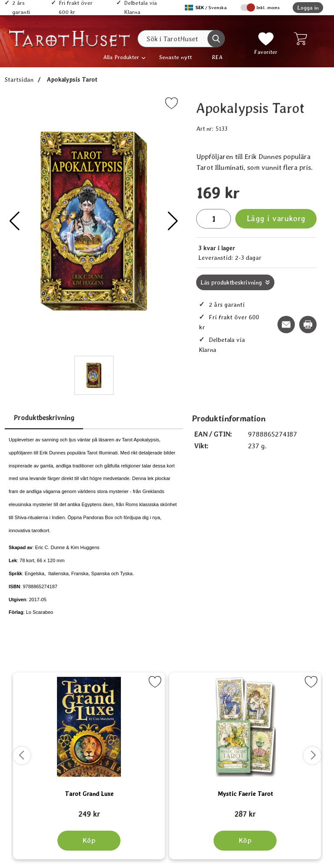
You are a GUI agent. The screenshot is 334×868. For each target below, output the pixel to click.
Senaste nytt (175, 57)
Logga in (308, 8)
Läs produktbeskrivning (231, 282)
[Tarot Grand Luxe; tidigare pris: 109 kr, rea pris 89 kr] (89, 810)
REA (217, 57)
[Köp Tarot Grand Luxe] (89, 841)
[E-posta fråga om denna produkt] (286, 325)
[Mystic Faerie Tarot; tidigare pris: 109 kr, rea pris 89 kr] (245, 810)
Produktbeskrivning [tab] (44, 418)
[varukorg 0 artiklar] (302, 39)
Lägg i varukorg (276, 218)
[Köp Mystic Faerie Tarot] (245, 841)
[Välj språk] (207, 8)
